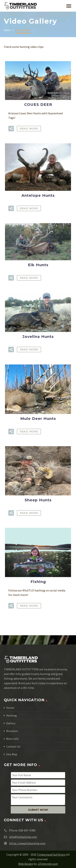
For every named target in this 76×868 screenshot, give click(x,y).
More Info (12, 739)
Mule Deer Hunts (38, 419)
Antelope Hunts (38, 195)
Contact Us (13, 746)
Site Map (12, 754)
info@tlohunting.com (23, 837)
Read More (29, 129)
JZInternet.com (48, 864)
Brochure (12, 731)
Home (10, 708)
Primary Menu (69, 6)
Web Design (26, 864)
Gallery (11, 723)
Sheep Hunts (38, 500)
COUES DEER (38, 105)
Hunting (12, 715)
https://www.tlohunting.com (27, 843)
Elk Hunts (38, 265)
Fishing (38, 582)
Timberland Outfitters (51, 855)
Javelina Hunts (38, 337)
